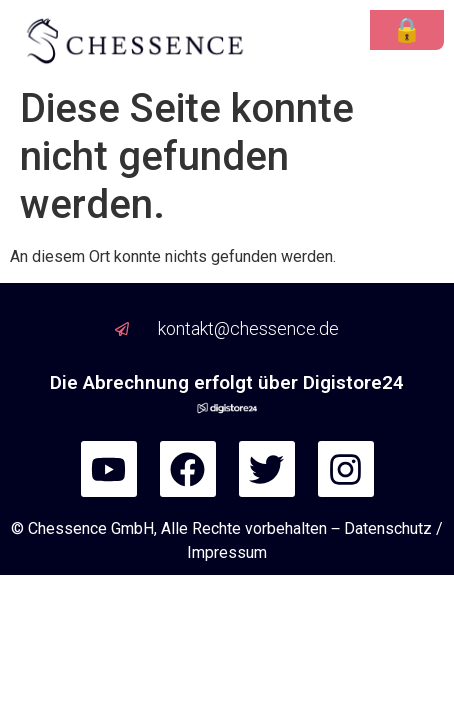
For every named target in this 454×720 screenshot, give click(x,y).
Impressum (227, 552)
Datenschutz (388, 528)
